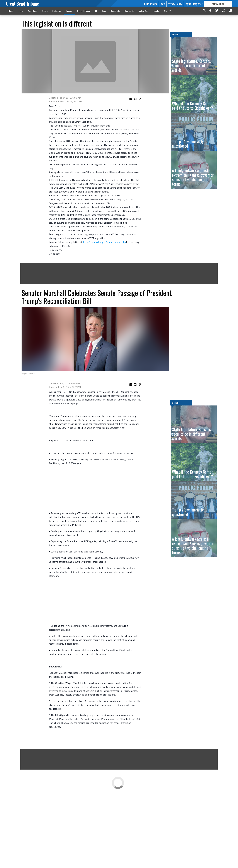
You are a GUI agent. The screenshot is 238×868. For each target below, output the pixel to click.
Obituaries (57, 11)
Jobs (104, 11)
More (168, 11)
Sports (45, 11)
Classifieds (115, 11)
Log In (188, 4)
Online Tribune (150, 4)
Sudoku (156, 11)
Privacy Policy (175, 4)
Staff (162, 4)
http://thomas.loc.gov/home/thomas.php (105, 280)
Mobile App (143, 11)
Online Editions (83, 11)
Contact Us (129, 11)
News (11, 11)
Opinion (69, 11)
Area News (32, 11)
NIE (96, 11)
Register (198, 4)
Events (20, 11)
